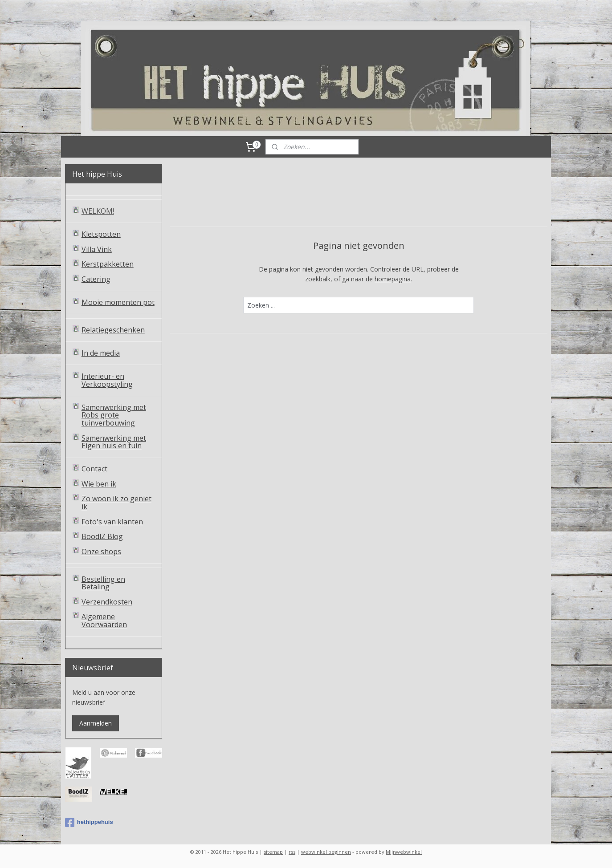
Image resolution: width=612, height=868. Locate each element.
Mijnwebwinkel (404, 852)
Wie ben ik (99, 484)
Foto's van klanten (112, 522)
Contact (94, 469)
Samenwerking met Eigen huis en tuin (114, 442)
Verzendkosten (107, 602)
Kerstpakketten (108, 264)
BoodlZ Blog (102, 536)
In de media (101, 353)
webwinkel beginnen (326, 852)
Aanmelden (96, 723)
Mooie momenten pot (118, 302)
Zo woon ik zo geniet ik (116, 503)
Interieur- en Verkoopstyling (107, 380)
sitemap (273, 852)
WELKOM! (98, 211)
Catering (96, 279)
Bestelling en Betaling (103, 583)
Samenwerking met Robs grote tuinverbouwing (114, 415)
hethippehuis (89, 823)
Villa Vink (97, 249)
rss (292, 852)
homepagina (393, 279)
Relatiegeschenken (113, 330)
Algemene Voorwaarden (104, 621)
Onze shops (101, 552)
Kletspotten (101, 234)
